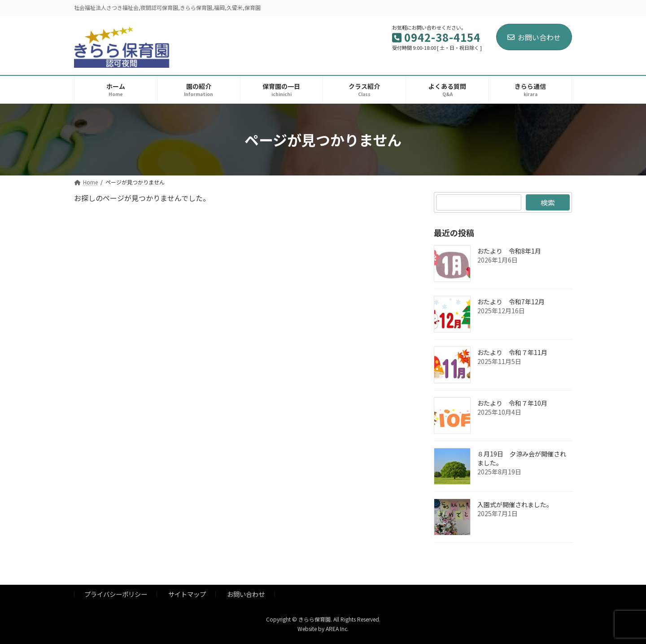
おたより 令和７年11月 (512, 352)
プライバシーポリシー (116, 594)
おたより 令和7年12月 (511, 302)
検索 (548, 202)
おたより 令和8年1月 (509, 251)
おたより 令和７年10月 (512, 403)
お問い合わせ (534, 37)
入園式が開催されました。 (515, 504)
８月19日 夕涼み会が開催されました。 (522, 458)
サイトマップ (187, 594)
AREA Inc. (337, 629)
